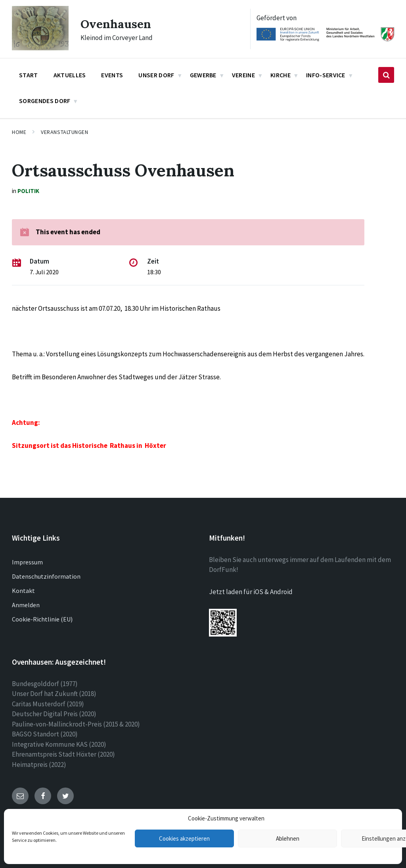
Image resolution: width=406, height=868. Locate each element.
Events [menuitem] (112, 75)
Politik (28, 191)
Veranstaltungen (64, 132)
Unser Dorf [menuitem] (156, 75)
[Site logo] (40, 48)
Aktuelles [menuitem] (70, 75)
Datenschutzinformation (46, 576)
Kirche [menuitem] (281, 75)
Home (19, 132)
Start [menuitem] (29, 75)
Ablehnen (288, 838)
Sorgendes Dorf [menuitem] (45, 101)
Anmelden (26, 605)
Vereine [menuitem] (243, 75)
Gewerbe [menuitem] (203, 75)
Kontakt (23, 591)
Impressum (27, 562)
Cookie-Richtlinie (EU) (42, 619)
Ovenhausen (116, 24)
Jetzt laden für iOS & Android (251, 592)
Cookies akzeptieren (184, 838)
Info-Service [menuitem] (326, 75)
